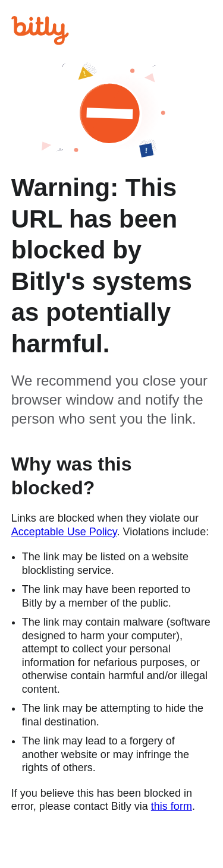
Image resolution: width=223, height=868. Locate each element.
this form (172, 806)
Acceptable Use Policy (64, 532)
